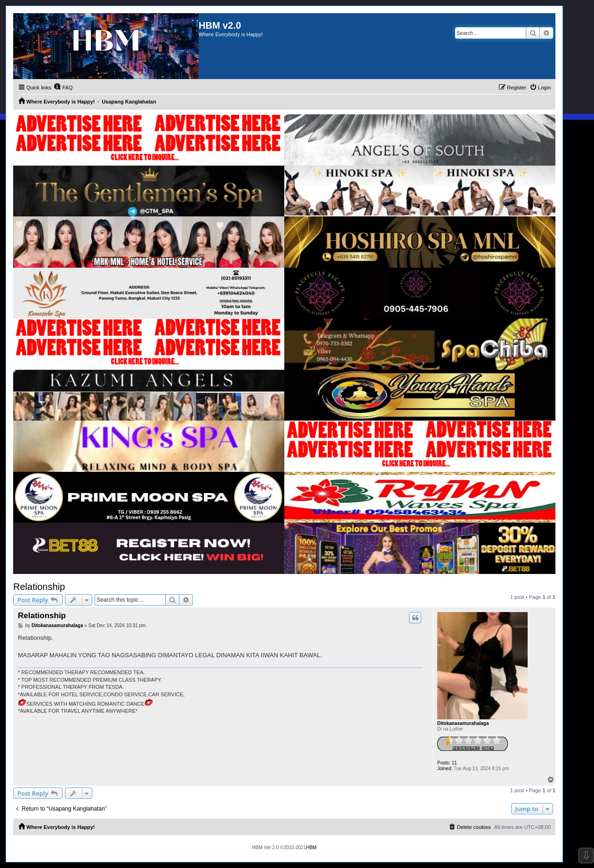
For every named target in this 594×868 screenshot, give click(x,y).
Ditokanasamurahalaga (463, 723)
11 (454, 763)
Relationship (39, 587)
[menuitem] (63, 88)
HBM (311, 848)
